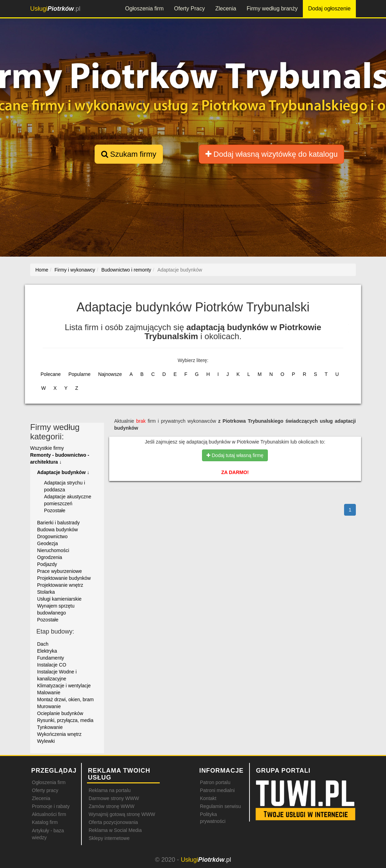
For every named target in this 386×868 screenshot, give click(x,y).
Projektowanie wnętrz (60, 585)
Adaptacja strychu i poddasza (64, 486)
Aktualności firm (49, 814)
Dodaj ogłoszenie (329, 8)
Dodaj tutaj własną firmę (235, 455)
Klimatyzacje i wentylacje (64, 686)
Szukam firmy (129, 154)
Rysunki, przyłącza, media (65, 720)
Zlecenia (226, 8)
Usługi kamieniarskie (59, 599)
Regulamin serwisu (220, 806)
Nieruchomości (53, 550)
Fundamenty (51, 658)
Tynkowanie (50, 727)
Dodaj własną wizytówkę (271, 154)
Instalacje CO (52, 665)
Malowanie (49, 693)
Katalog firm (45, 822)
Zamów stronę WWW (112, 806)
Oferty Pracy (189, 8)
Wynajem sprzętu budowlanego (56, 609)
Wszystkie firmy (47, 448)
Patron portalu (215, 782)
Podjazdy (47, 564)
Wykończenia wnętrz (59, 734)
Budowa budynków (58, 530)
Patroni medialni (217, 790)
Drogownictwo (52, 536)
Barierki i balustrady (58, 523)
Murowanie (49, 706)
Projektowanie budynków (64, 578)
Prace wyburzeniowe (59, 571)
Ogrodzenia (50, 557)
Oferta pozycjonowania (113, 822)
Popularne (79, 374)
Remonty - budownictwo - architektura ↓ (60, 458)
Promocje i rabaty (51, 806)
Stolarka (46, 592)
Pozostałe (55, 510)
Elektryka (47, 651)
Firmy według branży (272, 8)
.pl (55, 9)
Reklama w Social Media (115, 830)
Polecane (51, 374)
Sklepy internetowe (109, 838)
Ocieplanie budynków (60, 713)
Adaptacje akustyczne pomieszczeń (68, 500)
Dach (43, 644)
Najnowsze (110, 374)
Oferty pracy (45, 790)
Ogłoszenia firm (144, 8)
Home (42, 270)
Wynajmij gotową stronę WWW (122, 814)
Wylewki (46, 741)
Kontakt (208, 798)
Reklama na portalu (110, 790)
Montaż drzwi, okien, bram (65, 699)
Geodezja (47, 543)
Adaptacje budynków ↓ (63, 472)
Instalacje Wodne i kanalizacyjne (57, 675)
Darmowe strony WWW (114, 798)
